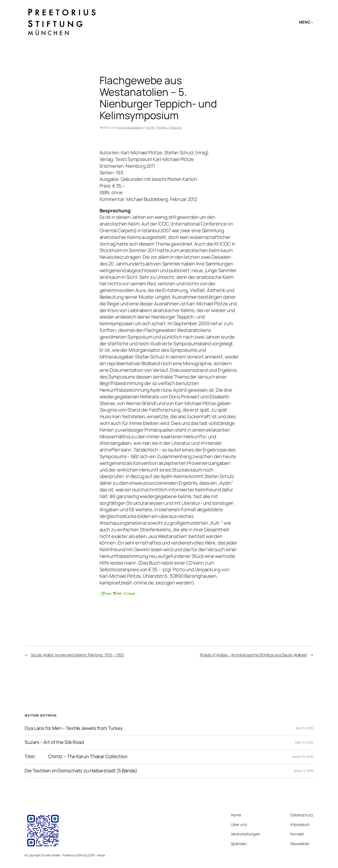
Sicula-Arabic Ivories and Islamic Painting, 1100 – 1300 (77, 655)
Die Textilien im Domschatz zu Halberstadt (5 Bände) (81, 771)
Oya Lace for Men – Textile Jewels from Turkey (74, 728)
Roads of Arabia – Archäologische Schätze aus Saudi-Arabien (253, 655)
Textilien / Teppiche (169, 127)
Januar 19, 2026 (303, 757)
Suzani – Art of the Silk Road (54, 742)
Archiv (150, 127)
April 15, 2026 (304, 728)
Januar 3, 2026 (303, 771)
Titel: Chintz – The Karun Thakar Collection (76, 757)
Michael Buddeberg (130, 127)
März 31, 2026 (304, 742)
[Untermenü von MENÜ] (312, 22)
